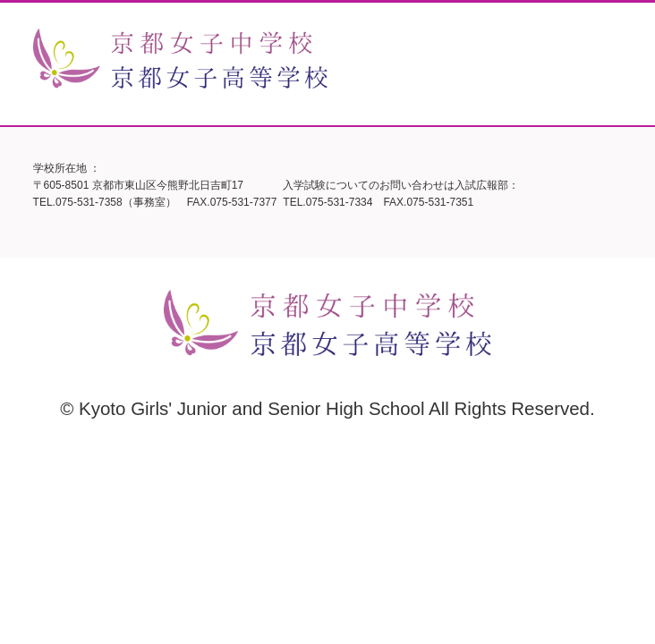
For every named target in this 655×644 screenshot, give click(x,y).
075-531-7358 (89, 202)
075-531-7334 (340, 202)
